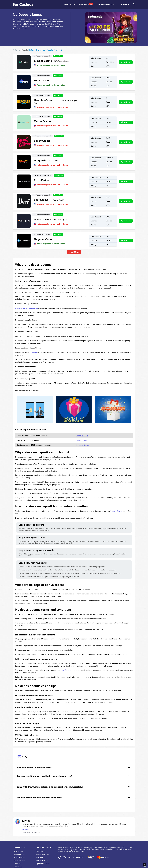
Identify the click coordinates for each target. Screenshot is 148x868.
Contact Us (18, 867)
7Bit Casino (41, 851)
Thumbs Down (52, 50)
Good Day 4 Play (82, 436)
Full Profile (26, 829)
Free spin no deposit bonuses (27, 308)
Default (25, 50)
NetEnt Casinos (19, 854)
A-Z (61, 50)
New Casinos (18, 851)
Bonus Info (58, 56)
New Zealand (66, 670)
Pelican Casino (81, 440)
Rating (32, 50)
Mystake (40, 857)
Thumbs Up (41, 50)
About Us (17, 863)
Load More (74, 252)
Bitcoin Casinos (19, 857)
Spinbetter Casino (82, 445)
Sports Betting (19, 860)
